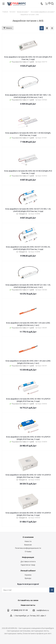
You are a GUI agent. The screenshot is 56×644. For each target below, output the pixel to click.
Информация (28, 557)
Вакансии (28, 545)
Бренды (28, 578)
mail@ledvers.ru (43, 610)
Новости (28, 541)
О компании (28, 537)
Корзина (28, 575)
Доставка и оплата (28, 562)
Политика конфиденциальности (28, 548)
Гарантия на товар (28, 565)
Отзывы (28, 552)
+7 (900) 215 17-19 (19, 610)
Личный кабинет (28, 571)
